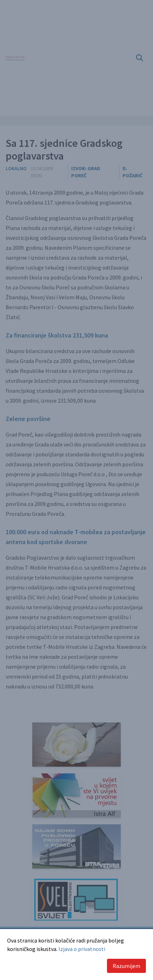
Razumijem (126, 966)
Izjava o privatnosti (82, 949)
